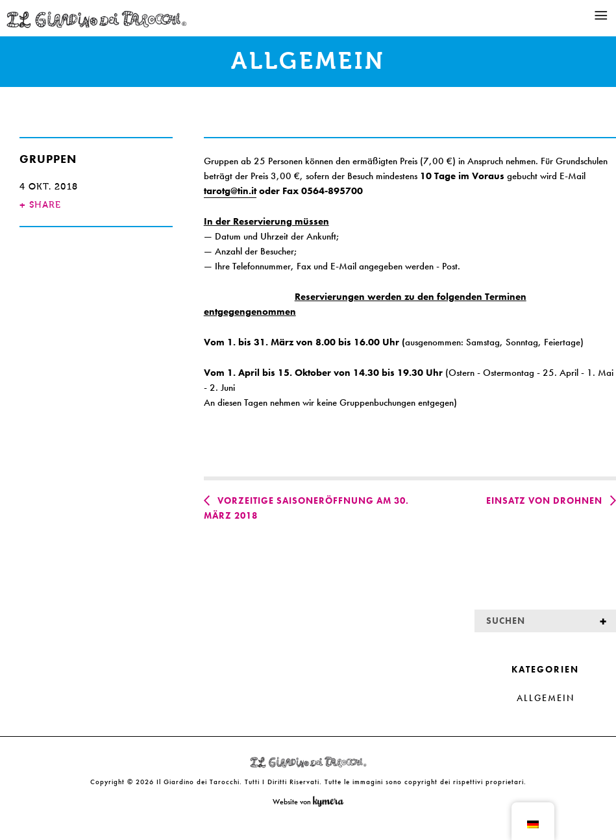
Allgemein (546, 698)
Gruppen (48, 159)
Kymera (331, 802)
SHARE (40, 205)
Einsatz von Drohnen (544, 500)
